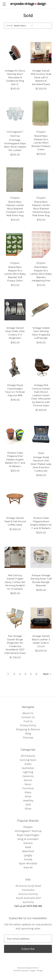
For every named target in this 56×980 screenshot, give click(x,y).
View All (28, 867)
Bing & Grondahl (28, 839)
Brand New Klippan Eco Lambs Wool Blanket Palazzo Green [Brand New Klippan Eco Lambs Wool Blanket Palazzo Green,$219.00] (41, 143)
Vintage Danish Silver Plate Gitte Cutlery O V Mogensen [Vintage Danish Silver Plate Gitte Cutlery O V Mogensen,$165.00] (15, 333)
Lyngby (28, 855)
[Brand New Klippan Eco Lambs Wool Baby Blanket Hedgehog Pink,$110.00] (41, 244)
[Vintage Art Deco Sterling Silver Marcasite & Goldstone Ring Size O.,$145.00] (15, 53)
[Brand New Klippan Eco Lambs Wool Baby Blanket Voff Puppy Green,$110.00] (15, 244)
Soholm (28, 843)
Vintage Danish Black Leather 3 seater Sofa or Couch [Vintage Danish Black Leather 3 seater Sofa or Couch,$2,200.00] (41, 641)
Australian (28, 768)
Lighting (28, 772)
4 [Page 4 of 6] (25, 674)
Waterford (28, 851)
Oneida (28, 859)
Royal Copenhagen (28, 835)
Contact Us (28, 717)
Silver (28, 796)
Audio (28, 764)
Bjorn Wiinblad (28, 863)
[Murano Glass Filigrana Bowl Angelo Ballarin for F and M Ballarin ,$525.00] (41, 500)
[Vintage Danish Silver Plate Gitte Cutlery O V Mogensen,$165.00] (15, 310)
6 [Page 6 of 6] (36, 674)
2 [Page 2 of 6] (14, 674)
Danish (28, 780)
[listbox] (24, 26)
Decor (28, 784)
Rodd (28, 847)
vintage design (28, 4)
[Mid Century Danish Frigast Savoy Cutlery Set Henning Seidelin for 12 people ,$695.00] (15, 557)
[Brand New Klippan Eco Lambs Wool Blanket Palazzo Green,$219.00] (41, 113)
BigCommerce (33, 968)
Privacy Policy (28, 725)
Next (47, 674)
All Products (28, 756)
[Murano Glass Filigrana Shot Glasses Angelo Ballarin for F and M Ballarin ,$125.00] (15, 435)
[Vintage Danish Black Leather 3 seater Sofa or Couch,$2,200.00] (41, 618)
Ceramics (28, 776)
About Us (28, 713)
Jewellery (28, 800)
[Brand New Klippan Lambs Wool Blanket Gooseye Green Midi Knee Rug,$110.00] (15, 179)
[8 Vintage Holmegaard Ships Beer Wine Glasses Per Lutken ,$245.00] (15, 113)
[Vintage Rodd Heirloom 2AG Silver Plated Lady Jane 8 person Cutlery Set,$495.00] (41, 435)
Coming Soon (28, 760)
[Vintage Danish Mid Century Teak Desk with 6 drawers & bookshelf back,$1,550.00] (41, 53)
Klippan (28, 827)
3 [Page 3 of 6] (20, 674)
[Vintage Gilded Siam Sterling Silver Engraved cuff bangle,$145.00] (41, 310)
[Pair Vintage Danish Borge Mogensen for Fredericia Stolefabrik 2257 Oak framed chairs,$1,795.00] (15, 618)
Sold (28, 805)
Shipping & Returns (28, 729)
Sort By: (10, 26)
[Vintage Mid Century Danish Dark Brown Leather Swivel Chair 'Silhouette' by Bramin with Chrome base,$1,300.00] (41, 367)
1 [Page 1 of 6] (8, 674)
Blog (28, 733)
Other (28, 809)
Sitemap (28, 738)
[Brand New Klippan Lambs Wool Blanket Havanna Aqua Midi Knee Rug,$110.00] (41, 179)
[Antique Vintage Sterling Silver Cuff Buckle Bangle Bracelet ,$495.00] (41, 557)
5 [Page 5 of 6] (31, 674)
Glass (28, 792)
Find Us (28, 721)
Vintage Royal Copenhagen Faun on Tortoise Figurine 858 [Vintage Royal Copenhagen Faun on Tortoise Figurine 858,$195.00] (15, 390)
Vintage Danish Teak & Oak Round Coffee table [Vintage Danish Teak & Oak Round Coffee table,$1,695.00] (15, 521)
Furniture (28, 788)
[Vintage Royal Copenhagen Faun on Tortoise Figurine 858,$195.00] (15, 367)
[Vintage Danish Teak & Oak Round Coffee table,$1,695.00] (15, 500)
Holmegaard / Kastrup (28, 831)
